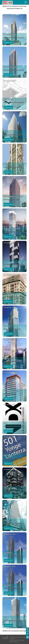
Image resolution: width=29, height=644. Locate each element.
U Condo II (8, 553)
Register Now (8, 42)
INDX (5, 423)
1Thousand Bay (9, 488)
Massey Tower (9, 358)
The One (7, 164)
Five (5, 617)
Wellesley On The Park (12, 229)
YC (5, 261)
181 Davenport (9, 294)
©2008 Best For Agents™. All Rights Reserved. (18, 638)
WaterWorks (8, 99)
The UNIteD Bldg (10, 35)
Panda (6, 132)
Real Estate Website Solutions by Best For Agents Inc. (17, 641)
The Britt (7, 326)
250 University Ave (10, 67)
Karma (6, 520)
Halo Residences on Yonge (13, 196)
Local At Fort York (10, 391)
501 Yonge (7, 456)
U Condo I (7, 585)
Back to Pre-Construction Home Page (15, 6)
